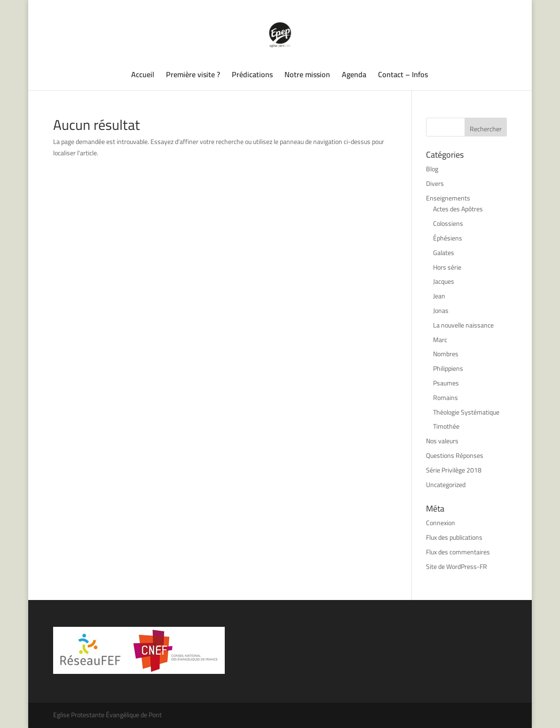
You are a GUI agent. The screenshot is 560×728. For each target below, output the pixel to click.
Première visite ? (193, 76)
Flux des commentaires (458, 552)
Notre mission (307, 76)
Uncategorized (446, 485)
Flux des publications (454, 537)
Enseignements (448, 198)
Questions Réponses (455, 456)
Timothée (446, 426)
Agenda (354, 76)
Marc (440, 340)
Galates (444, 253)
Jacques (444, 281)
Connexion (441, 523)
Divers (435, 184)
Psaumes (446, 383)
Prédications (252, 76)
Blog (432, 169)
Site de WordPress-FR (457, 567)
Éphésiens (448, 238)
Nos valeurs (442, 441)
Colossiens (448, 224)
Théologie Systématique (466, 412)
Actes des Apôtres (458, 209)
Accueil (143, 76)
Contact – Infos (403, 76)
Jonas (441, 311)
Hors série (447, 267)
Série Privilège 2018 (454, 470)
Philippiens (448, 368)
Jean (439, 296)
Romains (446, 398)
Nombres (446, 354)
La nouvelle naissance (463, 325)
